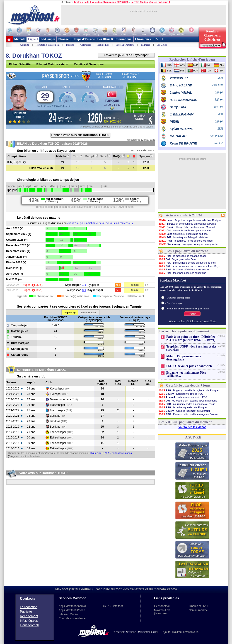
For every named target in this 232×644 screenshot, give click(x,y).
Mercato (20, 39)
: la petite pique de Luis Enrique (182, 407)
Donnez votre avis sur (80, 135)
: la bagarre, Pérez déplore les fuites (185, 241)
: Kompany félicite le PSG (181, 394)
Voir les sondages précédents (202, 321)
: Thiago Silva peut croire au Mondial (186, 227)
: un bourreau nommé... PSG (183, 397)
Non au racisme (198, 610)
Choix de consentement (73, 618)
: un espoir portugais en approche (188, 244)
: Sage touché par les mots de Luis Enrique (190, 220)
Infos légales (29, 621)
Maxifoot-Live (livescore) (162, 612)
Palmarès (145, 45)
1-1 (84, 285)
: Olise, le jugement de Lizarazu (184, 411)
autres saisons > (143, 150)
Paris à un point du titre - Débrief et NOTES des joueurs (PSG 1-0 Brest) (191, 338)
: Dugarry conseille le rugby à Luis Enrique (188, 390)
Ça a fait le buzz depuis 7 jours (188, 385)
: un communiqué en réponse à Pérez (187, 224)
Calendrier (86, 45)
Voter (192, 314)
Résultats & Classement (47, 45)
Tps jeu (146, 156)
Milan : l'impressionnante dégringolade (184, 358)
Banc (105, 156)
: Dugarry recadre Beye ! (178, 259)
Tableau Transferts (125, 45)
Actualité (24, 45)
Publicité (26, 612)
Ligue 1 (33, 39)
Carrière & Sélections (89, 64)
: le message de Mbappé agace (182, 256)
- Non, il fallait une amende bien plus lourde (187, 309)
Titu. (78, 156)
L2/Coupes (48, 39)
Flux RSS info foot (112, 606)
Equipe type (103, 45)
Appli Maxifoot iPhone (72, 610)
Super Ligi (70, 312)
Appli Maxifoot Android (72, 606)
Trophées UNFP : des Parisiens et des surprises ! (191, 348)
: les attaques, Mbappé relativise (183, 237)
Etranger (64, 39)
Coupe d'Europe (84, 39)
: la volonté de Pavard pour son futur (185, 230)
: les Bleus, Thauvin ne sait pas (183, 234)
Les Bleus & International (115, 39)
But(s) (119, 156)
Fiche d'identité (20, 64)
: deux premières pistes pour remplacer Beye (189, 266)
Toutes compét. (89, 312)
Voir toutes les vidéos (192, 427)
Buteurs (70, 45)
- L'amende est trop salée (178, 298)
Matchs (63, 156)
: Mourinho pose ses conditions (182, 273)
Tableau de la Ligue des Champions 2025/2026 (101, 2)
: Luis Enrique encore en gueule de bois (187, 263)
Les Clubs (162, 45)
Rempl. (91, 156)
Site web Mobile (68, 614)
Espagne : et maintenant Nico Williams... (186, 374)
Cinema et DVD (198, 606)
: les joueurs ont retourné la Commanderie (188, 401)
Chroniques (143, 39)
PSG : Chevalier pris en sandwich (189, 366)
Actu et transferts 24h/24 (184, 215)
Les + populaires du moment (187, 251)
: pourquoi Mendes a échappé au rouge (187, 404)
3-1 (84, 290)
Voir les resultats (177, 321)
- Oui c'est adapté (174, 303)
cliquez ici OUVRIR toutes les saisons (111, 453)
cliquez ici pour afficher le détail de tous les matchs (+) (100, 223)
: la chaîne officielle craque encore (184, 269)
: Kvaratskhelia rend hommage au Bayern (188, 414)
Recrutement (29, 616)
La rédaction (29, 607)
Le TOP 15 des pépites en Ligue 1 (150, 2)
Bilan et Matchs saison (52, 64)
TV (156, 39)
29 (45, 97)
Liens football (29, 625)
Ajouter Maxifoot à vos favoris (180, 632)
